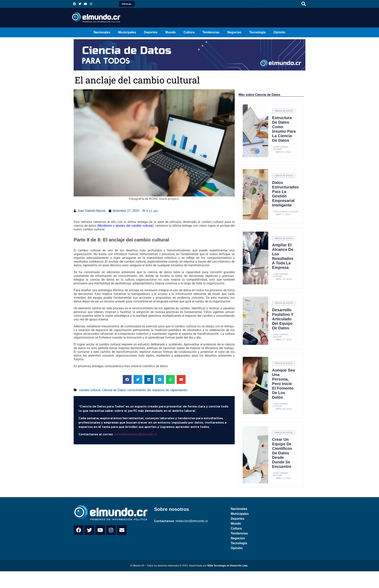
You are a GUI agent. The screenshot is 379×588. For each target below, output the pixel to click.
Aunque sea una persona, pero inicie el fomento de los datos (284, 389)
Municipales (127, 32)
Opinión (279, 32)
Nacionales (102, 32)
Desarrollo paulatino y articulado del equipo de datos (283, 324)
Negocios (234, 32)
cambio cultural (90, 390)
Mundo (170, 32)
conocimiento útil (139, 390)
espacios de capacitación (170, 390)
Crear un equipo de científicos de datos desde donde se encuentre (282, 458)
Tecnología (258, 32)
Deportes (151, 32)
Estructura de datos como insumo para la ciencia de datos (282, 131)
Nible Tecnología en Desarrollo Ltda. (227, 571)
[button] (304, 4)
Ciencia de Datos (114, 390)
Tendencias (211, 32)
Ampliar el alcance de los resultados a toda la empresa (283, 261)
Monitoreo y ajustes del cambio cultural (125, 226)
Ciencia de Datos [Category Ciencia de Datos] (284, 111)
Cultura (189, 32)
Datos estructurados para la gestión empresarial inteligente (286, 199)
